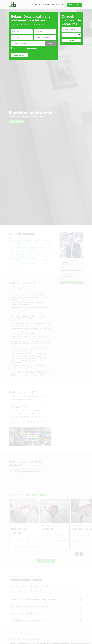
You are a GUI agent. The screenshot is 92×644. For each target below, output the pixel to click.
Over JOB (55, 5)
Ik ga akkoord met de (25, 48)
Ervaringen (46, 5)
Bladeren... (50, 43)
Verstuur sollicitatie (19, 55)
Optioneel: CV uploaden (19, 43)
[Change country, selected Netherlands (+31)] (36, 38)
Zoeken (71, 40)
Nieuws (62, 5)
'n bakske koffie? (74, 5)
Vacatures (38, 5)
